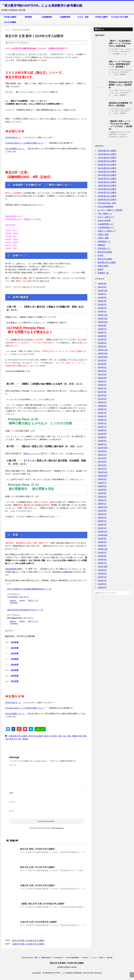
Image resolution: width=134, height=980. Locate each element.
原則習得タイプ (104, 241)
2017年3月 (102, 462)
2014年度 (15, 665)
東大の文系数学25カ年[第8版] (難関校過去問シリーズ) (29, 589)
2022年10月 (103, 357)
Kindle (22, 600)
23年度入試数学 (101, 17)
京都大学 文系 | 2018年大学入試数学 (37, 885)
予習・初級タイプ (105, 213)
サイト (12, 811)
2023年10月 (103, 322)
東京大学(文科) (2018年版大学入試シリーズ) (25, 610)
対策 (80, 736)
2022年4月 (102, 378)
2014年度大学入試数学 (107, 165)
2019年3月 (102, 416)
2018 (46, 736)
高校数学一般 (103, 273)
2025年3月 (102, 287)
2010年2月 (102, 587)
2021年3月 (102, 395)
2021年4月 (102, 392)
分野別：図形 (103, 234)
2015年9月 (102, 511)
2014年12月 (103, 532)
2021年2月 (102, 399)
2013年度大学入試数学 (107, 161)
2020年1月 (102, 413)
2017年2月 (102, 465)
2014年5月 (102, 542)
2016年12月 (103, 472)
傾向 (60, 736)
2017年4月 (102, 458)
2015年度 (15, 670)
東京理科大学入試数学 (107, 262)
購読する (100, 29)
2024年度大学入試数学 (107, 200)
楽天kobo (14, 603)
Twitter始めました (13, 137)
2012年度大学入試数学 (107, 158)
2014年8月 (102, 539)
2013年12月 (103, 549)
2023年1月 (102, 346)
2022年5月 (102, 374)
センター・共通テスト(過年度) (110, 210)
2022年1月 (102, 388)
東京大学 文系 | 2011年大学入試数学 (37, 867)
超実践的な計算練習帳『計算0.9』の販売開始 (120, 104)
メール (12, 802)
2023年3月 (102, 339)
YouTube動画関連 (105, 207)
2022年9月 (102, 360)
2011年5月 (102, 580)
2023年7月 (102, 329)
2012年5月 (102, 573)
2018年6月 (102, 430)
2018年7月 (102, 427)
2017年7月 (102, 455)
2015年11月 (103, 507)
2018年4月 (102, 434)
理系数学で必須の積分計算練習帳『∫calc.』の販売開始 (120, 85)
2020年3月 (102, 406)
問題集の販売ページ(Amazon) (52, 958)
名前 (11, 793)
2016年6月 (102, 486)
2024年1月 (102, 311)
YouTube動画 (10, 22)
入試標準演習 (65, 17)
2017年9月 (102, 451)
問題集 (75, 736)
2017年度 (15, 681)
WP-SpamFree (58, 828)
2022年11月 (103, 353)
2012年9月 (102, 570)
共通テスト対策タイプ (107, 231)
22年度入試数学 (10, 17)
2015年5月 (102, 518)
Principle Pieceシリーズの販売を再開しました (24, 143)
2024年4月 (102, 301)
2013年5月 (102, 552)
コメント (13, 765)
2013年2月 (102, 563)
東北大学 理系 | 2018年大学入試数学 (37, 849)
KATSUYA (53, 736)
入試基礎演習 (47, 17)
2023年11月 (103, 318)
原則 (69, 736)
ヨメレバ (17, 594)
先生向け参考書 (104, 220)
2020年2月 (102, 409)
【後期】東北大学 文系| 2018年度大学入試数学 (42, 904)
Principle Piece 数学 (120, 17)
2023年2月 (102, 343)
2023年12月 (103, 315)
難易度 (26, 739)
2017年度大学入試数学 (107, 175)
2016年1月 (102, 504)
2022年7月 (102, 367)
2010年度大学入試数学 (107, 151)
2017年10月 (103, 448)
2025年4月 (102, 283)
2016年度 (15, 676)
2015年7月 (102, 514)
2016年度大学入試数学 (107, 172)
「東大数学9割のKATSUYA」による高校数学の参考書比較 (42, 5)
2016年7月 (102, 483)
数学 (85, 736)
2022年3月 (102, 381)
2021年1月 (102, 402)
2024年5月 (102, 297)
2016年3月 (102, 497)
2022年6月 (102, 371)
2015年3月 (102, 521)
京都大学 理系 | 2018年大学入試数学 (28, 944)
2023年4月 (102, 336)
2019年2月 (102, 420)
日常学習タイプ (104, 248)
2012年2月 (102, 577)
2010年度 (15, 642)
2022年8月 (102, 364)
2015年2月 (102, 525)
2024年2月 (102, 308)
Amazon (13, 600)
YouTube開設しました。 (16, 149)
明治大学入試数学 (105, 252)
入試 (64, 736)
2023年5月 (102, 332)
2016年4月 (102, 493)
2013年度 (15, 659)
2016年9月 (102, 479)
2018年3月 (102, 437)
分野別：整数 (103, 238)
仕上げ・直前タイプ (106, 217)
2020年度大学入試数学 (107, 186)
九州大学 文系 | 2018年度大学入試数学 (38, 922)
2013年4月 (102, 556)
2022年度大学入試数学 (107, 193)
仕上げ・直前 (83, 17)
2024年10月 (103, 290)
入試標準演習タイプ (106, 227)
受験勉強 (101, 245)
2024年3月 (102, 304)
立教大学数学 (103, 266)
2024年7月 (102, 294)
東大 (20, 739)
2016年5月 (102, 490)
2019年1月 (102, 423)
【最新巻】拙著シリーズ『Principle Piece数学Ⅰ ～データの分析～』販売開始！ (120, 125)
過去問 (100, 269)
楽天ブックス (33, 600)
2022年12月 (103, 350)
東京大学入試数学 (36, 736)
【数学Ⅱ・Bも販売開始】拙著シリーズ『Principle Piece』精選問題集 (120, 43)
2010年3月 (102, 584)
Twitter (85, 958)
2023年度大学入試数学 (107, 196)
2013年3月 (102, 559)
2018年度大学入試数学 (18, 736)
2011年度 (15, 648)
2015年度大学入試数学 (107, 168)
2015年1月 (102, 528)
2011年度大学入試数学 (107, 154)
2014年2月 (102, 546)
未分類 (100, 255)
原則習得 (28, 17)
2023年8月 (102, 325)
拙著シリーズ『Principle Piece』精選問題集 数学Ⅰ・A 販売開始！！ (120, 64)
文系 (7, 739)
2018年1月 (102, 444)
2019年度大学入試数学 (107, 182)
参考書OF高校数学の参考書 (67, 967)
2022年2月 (102, 385)
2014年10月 (103, 535)
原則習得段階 (11, 569)
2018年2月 (102, 441)
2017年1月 (102, 469)
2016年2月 (102, 500)
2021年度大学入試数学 (107, 189)
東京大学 (13, 739)
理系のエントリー (31, 454)
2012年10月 (103, 566)
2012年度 (15, 653)
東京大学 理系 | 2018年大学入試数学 (28, 940)
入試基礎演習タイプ (106, 224)
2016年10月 (103, 476)
